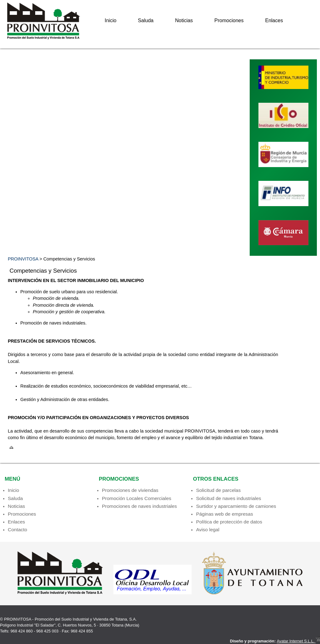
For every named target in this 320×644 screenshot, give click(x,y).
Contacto (17, 530)
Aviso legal (208, 530)
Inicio (110, 20)
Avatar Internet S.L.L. (298, 641)
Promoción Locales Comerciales (137, 498)
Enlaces (274, 20)
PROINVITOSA (23, 259)
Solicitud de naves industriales (228, 498)
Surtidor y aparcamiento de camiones (236, 506)
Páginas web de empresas (224, 514)
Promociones (229, 20)
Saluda (146, 20)
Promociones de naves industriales (139, 506)
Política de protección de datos (229, 522)
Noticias (184, 20)
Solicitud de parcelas (218, 490)
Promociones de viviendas (130, 490)
